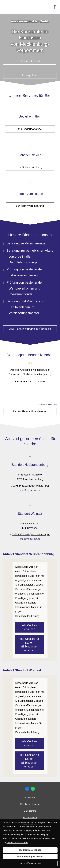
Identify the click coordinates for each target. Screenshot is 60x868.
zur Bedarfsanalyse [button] (30, 129)
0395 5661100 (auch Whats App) (31, 486)
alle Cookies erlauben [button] (30, 627)
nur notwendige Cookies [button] (30, 857)
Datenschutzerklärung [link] (27, 616)
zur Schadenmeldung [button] (30, 164)
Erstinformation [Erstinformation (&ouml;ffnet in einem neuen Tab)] (30, 818)
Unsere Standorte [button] (30, 61)
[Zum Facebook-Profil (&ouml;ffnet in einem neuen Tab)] (27, 789)
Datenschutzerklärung (17, 842)
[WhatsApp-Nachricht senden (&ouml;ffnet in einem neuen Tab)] (33, 789)
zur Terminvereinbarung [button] (30, 203)
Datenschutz (30, 811)
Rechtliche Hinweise (30, 804)
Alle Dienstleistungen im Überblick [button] (30, 329)
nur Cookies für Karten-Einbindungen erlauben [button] (30, 645)
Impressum (30, 797)
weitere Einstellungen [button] (30, 863)
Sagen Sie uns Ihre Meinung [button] (30, 411)
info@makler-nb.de (30, 490)
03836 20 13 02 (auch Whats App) (31, 535)
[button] (30, 78)
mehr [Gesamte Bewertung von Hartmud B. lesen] (47, 374)
